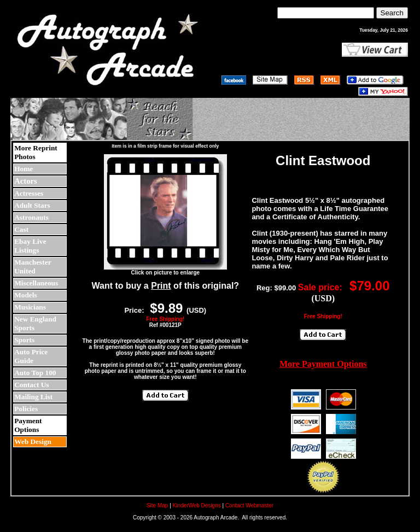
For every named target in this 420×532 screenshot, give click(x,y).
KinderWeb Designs (197, 505)
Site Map (157, 505)
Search (392, 13)
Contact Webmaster (249, 505)
